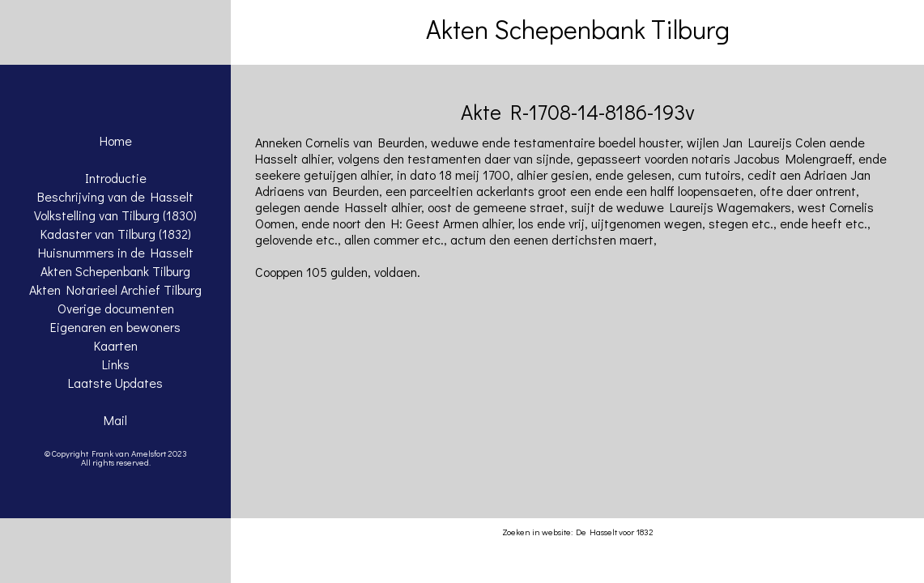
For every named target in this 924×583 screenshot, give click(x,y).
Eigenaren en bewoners (115, 327)
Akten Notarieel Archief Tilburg (115, 289)
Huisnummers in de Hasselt (116, 252)
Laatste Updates (115, 383)
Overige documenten (116, 308)
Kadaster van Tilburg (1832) (116, 234)
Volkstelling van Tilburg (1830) (115, 215)
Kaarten (116, 345)
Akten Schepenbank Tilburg (115, 271)
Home (116, 140)
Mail (115, 420)
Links (116, 364)
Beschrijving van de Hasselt (115, 196)
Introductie (116, 178)
